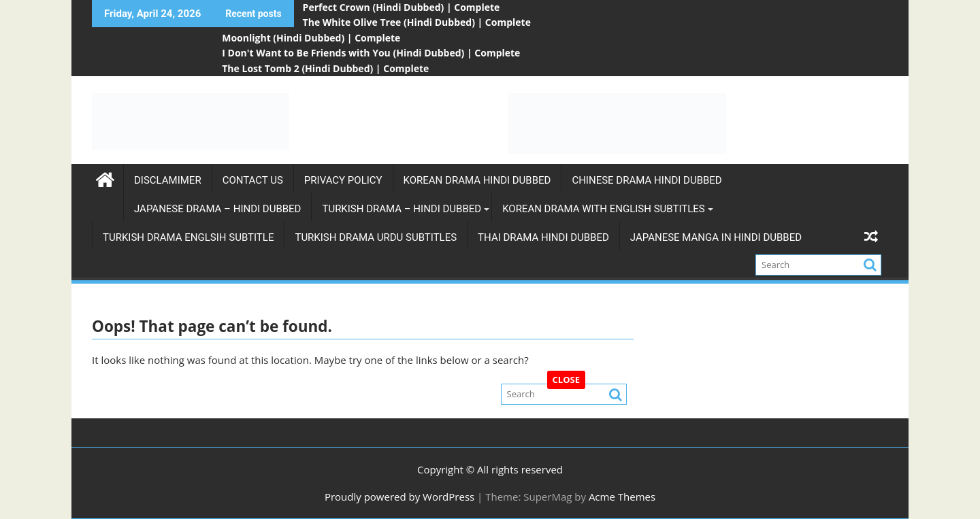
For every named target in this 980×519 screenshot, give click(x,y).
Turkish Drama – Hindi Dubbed (402, 209)
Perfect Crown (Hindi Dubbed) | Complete (402, 7)
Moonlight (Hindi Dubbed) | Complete (311, 38)
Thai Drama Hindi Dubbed (543, 237)
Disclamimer (168, 180)
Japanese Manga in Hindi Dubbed (716, 237)
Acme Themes (622, 497)
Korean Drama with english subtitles (604, 209)
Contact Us (253, 180)
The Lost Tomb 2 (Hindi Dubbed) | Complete (325, 68)
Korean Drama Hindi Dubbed (477, 180)
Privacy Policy (343, 180)
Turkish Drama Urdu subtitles (376, 237)
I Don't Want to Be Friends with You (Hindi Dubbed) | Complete (371, 53)
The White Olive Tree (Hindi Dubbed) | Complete (417, 22)
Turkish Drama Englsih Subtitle (188, 237)
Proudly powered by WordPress (399, 497)
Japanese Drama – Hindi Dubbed (217, 209)
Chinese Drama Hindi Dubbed (647, 180)
